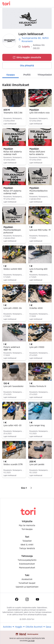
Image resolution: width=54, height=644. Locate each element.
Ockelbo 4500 (36, 308)
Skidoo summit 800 (13, 269)
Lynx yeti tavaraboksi (13, 386)
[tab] (11, 74)
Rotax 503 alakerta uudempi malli (13, 153)
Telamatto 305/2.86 (13, 113)
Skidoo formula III (38, 386)
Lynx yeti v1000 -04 (13, 308)
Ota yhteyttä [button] (27, 65)
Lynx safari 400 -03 (12, 425)
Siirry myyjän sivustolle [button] (27, 57)
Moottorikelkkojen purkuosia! (12, 231)
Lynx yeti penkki (37, 464)
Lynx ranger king (37, 425)
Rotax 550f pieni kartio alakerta (37, 153)
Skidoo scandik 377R (13, 464)
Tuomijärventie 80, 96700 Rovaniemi (34, 40)
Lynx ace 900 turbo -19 (40, 230)
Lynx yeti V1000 (37, 347)
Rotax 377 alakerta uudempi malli (12, 192)
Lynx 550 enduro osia (39, 113)
